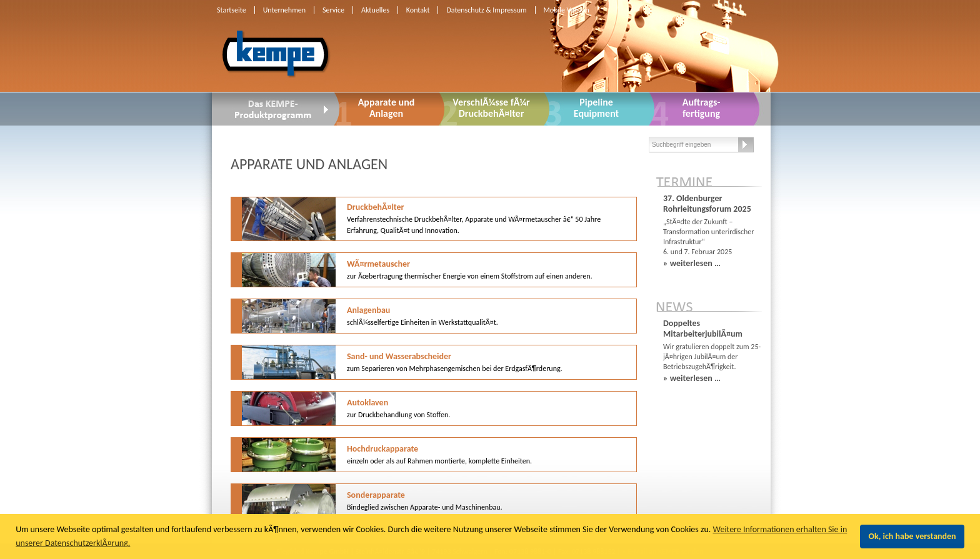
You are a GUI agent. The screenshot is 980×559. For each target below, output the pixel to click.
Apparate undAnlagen (387, 108)
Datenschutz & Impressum (486, 10)
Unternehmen (284, 10)
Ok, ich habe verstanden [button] (912, 536)
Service (333, 10)
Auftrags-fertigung (702, 108)
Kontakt (418, 10)
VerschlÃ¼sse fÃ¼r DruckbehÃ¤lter (491, 108)
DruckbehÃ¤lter (474, 218)
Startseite (232, 10)
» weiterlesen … (692, 263)
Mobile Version (567, 10)
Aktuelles (375, 10)
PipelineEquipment (596, 108)
